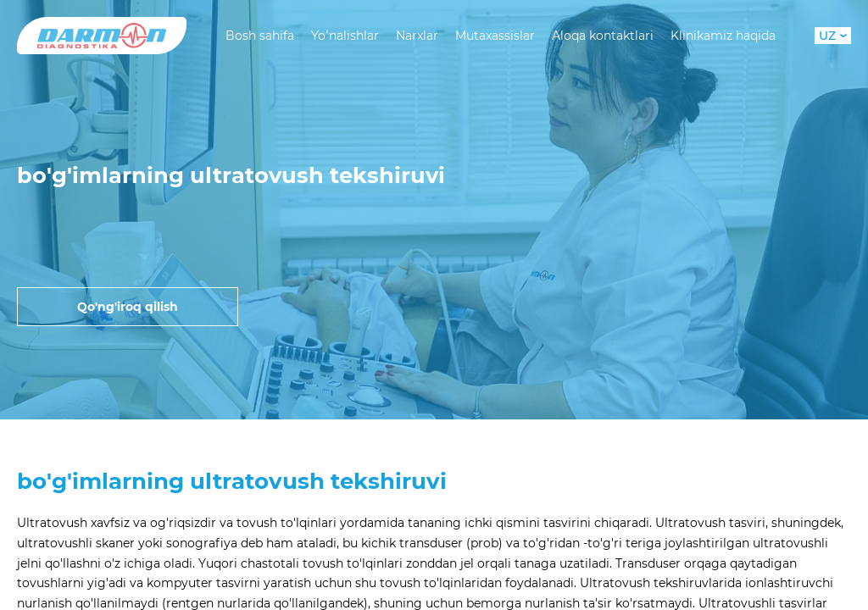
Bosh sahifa (260, 36)
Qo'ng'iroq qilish (128, 307)
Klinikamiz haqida (723, 36)
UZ (833, 36)
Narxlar (417, 36)
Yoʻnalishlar (345, 36)
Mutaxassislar (495, 36)
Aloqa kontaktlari (603, 36)
